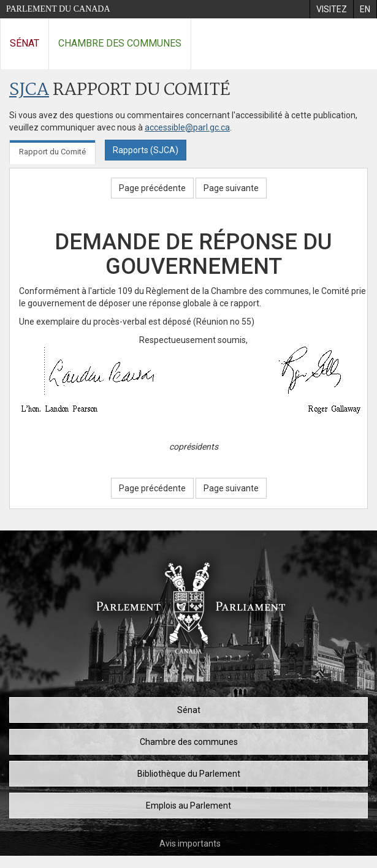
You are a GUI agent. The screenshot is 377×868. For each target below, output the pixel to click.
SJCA (29, 90)
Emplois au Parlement (188, 806)
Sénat (25, 43)
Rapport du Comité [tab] (52, 152)
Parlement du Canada (58, 9)
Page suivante (231, 188)
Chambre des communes (120, 43)
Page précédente (152, 188)
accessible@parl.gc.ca (187, 127)
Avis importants (190, 843)
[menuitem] (331, 9)
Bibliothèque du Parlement (189, 774)
